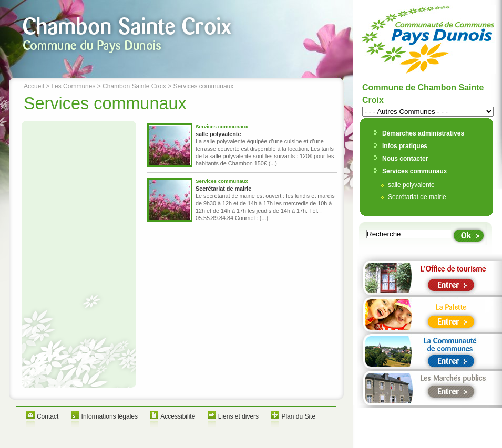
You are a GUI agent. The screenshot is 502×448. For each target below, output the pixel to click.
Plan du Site (298, 416)
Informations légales (110, 416)
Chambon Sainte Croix (134, 86)
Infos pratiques (405, 146)
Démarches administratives (423, 133)
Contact (48, 416)
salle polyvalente (218, 134)
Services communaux (414, 171)
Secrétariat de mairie (223, 189)
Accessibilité (178, 416)
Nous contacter (405, 159)
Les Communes (73, 86)
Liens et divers (238, 416)
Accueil (34, 86)
